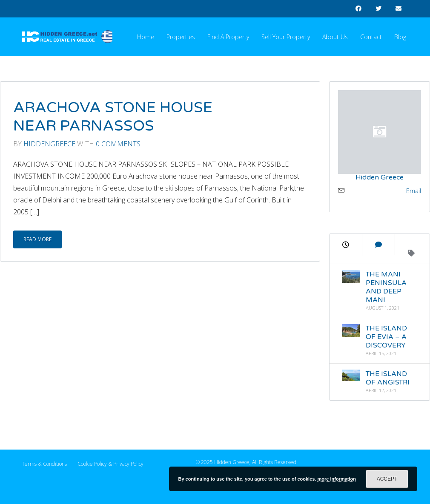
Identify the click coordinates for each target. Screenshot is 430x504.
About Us (335, 37)
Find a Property (228, 37)
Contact (371, 37)
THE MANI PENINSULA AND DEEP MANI (386, 287)
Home (146, 37)
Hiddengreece (49, 144)
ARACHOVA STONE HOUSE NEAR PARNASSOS (113, 117)
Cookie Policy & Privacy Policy (110, 464)
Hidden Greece (380, 177)
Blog (400, 37)
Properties (181, 37)
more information (336, 479)
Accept (387, 479)
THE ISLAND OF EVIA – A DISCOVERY (386, 337)
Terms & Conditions (44, 464)
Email (414, 191)
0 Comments (118, 144)
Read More (37, 239)
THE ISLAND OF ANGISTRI (387, 378)
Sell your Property (286, 37)
